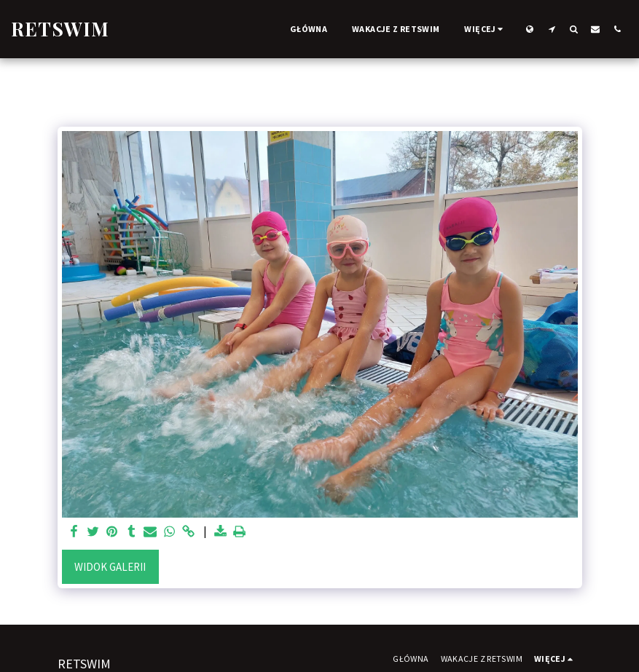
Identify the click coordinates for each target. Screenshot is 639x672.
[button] (552, 29)
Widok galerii (110, 567)
